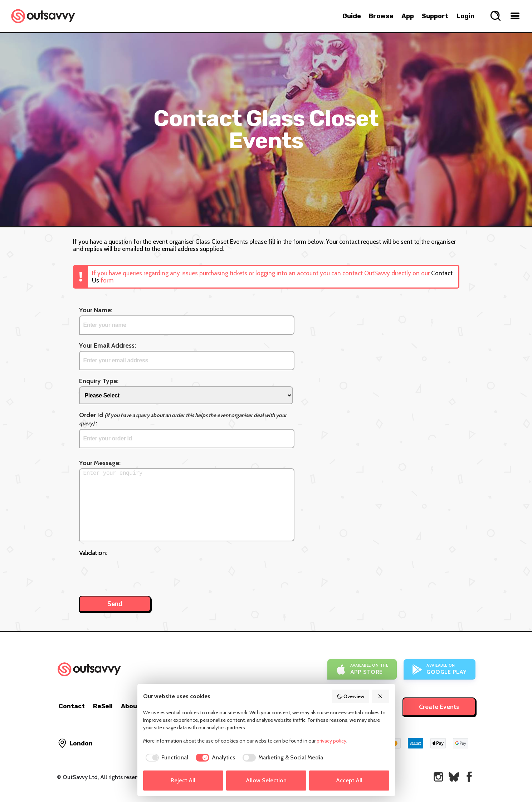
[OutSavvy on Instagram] (438, 777)
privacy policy (331, 741)
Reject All (183, 780)
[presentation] (133, 572)
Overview (351, 696)
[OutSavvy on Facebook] (469, 777)
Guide (352, 16)
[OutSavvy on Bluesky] (454, 777)
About (131, 706)
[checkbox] (166, 758)
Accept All (349, 780)
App (408, 16)
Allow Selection (266, 780)
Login (465, 16)
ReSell (103, 706)
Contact (72, 706)
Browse (381, 16)
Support (435, 16)
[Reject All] (381, 696)
